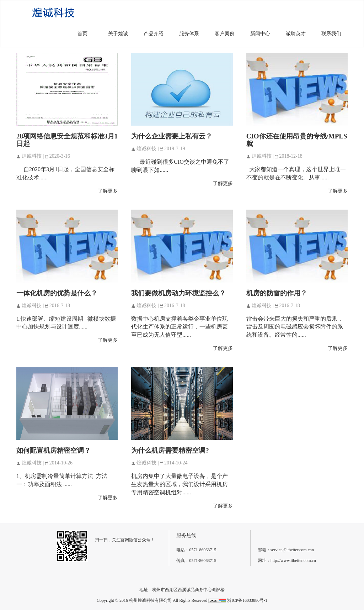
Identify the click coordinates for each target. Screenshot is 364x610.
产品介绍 (154, 34)
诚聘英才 (296, 34)
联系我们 (331, 34)
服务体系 (189, 34)
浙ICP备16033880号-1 (247, 600)
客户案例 (225, 34)
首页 (82, 34)
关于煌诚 (118, 34)
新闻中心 (260, 34)
